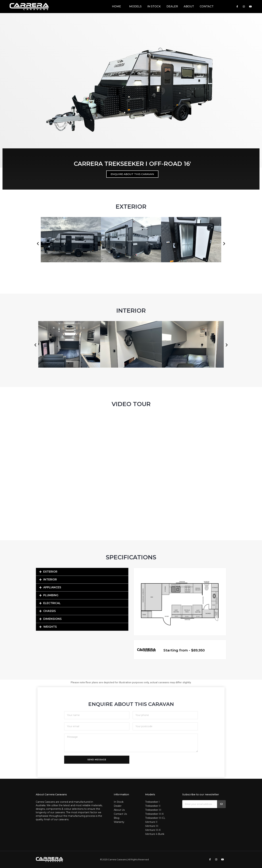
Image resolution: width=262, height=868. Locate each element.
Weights (50, 627)
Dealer (172, 6)
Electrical (52, 603)
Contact (207, 6)
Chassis (50, 611)
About (189, 6)
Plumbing (51, 595)
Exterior (50, 572)
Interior (50, 580)
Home (116, 6)
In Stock (154, 6)
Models (134, 6)
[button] (38, 244)
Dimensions (52, 619)
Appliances (52, 587)
